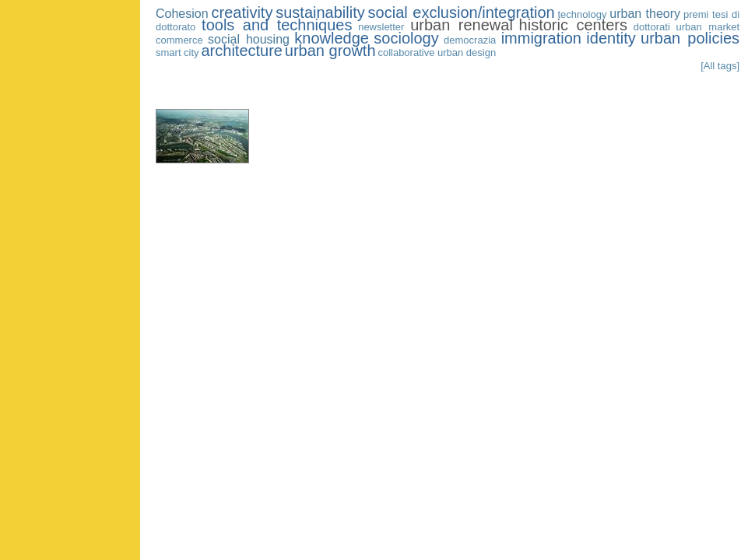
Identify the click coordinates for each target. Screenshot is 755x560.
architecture (242, 51)
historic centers (573, 25)
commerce (179, 40)
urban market (708, 27)
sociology (406, 38)
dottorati (652, 27)
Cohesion (182, 14)
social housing (249, 39)
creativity (242, 12)
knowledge (332, 38)
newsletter (381, 27)
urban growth (330, 51)
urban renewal (462, 25)
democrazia (470, 40)
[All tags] (720, 66)
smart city (177, 52)
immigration (541, 38)
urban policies (690, 38)
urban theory (645, 14)
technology (583, 14)
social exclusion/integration (462, 12)
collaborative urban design (437, 52)
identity (611, 38)
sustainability (320, 12)
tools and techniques (277, 25)
